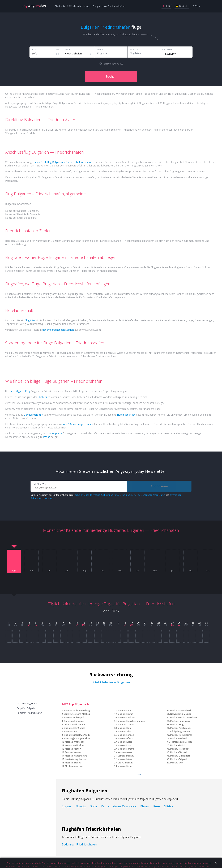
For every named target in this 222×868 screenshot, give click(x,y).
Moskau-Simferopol (74, 717)
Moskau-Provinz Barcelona (184, 717)
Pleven (145, 806)
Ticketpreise (55, 433)
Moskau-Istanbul (73, 763)
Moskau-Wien (125, 731)
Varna (105, 806)
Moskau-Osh (177, 763)
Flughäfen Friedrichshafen (29, 713)
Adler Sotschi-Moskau (75, 725)
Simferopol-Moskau (74, 721)
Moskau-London (126, 735)
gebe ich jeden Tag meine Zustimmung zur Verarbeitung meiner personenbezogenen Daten (120, 495)
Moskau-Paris (125, 710)
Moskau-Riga (124, 728)
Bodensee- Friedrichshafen (79, 844)
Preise (47, 437)
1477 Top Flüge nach (27, 704)
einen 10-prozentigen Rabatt (77, 424)
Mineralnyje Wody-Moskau (77, 738)
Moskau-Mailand (178, 738)
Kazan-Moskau (125, 752)
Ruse (157, 806)
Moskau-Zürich (178, 745)
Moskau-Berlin (125, 766)
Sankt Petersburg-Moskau (77, 714)
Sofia (94, 806)
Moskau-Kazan (125, 742)
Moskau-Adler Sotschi (75, 728)
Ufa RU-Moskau (125, 763)
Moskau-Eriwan (125, 714)
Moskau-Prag (177, 725)
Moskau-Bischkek (179, 752)
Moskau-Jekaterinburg (76, 756)
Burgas (66, 806)
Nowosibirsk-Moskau (181, 714)
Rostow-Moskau (73, 752)
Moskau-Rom (124, 745)
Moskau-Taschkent (180, 749)
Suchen (111, 76)
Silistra (168, 806)
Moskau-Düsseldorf (180, 756)
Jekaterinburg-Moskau (76, 759)
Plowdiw (81, 806)
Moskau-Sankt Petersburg (77, 710)
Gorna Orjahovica (125, 806)
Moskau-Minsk (125, 759)
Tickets (43, 397)
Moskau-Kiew (71, 731)
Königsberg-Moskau (180, 731)
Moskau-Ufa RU (125, 738)
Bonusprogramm (33, 415)
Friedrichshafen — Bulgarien (111, 682)
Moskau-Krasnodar (74, 742)
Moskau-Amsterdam (180, 728)
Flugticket (30, 320)
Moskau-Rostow (73, 749)
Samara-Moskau (126, 756)
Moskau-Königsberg (180, 721)
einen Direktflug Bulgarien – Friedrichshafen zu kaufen (64, 162)
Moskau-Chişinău (126, 717)
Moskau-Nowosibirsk (181, 710)
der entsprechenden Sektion (58, 330)
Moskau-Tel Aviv (126, 725)
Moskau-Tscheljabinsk (181, 735)
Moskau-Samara (126, 749)
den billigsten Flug (20, 391)
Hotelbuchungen (126, 415)
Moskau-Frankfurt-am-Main (132, 721)
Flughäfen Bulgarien (26, 708)
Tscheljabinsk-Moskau (181, 742)
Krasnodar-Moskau (74, 745)
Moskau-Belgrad (178, 759)
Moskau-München (74, 766)
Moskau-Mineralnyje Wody (77, 735)
